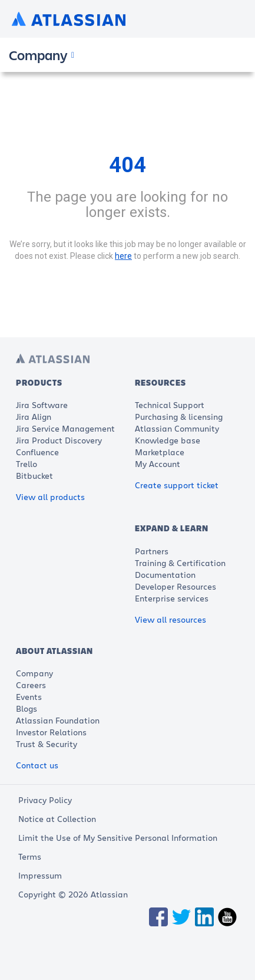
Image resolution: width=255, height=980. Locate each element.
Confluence (37, 452)
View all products (50, 497)
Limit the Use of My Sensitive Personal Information (118, 838)
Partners (152, 551)
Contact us (37, 765)
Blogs (27, 708)
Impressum (40, 875)
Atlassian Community (177, 428)
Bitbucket (34, 476)
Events (29, 697)
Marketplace (160, 452)
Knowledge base (168, 440)
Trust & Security (47, 744)
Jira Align (34, 417)
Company (34, 673)
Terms (30, 856)
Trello (27, 464)
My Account (158, 464)
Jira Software (42, 405)
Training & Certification (180, 563)
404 (127, 165)
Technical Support (170, 405)
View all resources (170, 619)
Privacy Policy (45, 800)
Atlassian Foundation (58, 720)
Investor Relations (51, 732)
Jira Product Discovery (59, 440)
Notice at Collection (57, 819)
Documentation (165, 575)
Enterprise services (172, 598)
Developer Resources (175, 586)
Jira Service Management (65, 428)
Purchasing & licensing (179, 417)
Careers (31, 685)
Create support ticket (177, 485)
